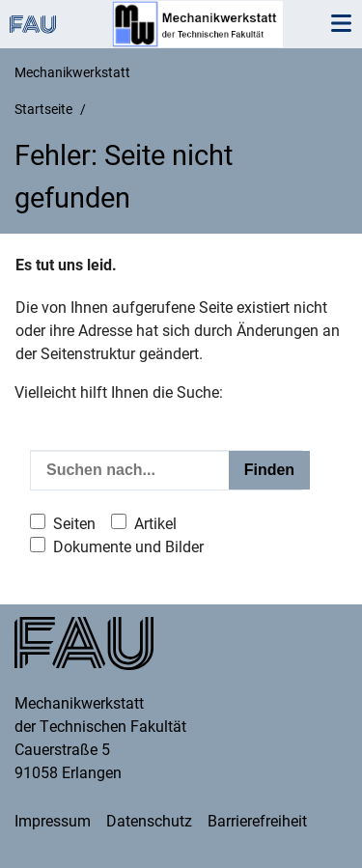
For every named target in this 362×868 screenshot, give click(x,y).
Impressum (53, 821)
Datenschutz (149, 821)
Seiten (74, 524)
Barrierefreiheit (257, 821)
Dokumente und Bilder (128, 547)
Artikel (155, 524)
